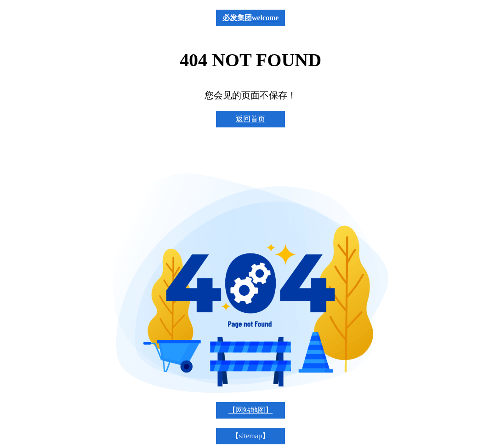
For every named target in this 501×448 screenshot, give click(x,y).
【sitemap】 (250, 436)
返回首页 (250, 119)
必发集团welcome (251, 18)
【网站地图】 (250, 410)
